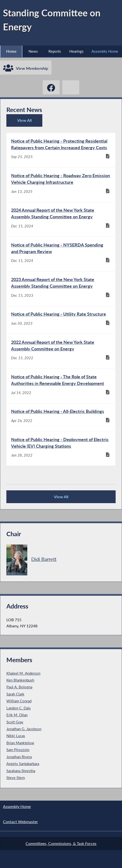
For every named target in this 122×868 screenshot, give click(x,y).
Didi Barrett (44, 559)
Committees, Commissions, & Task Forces (61, 843)
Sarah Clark (15, 694)
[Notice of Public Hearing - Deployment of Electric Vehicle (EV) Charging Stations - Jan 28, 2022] (61, 449)
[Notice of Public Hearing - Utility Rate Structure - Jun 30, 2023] (61, 320)
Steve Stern (16, 778)
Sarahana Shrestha (21, 771)
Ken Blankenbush (20, 680)
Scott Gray (15, 722)
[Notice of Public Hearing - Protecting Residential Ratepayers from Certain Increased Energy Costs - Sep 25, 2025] (61, 150)
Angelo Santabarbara (23, 764)
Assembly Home (105, 51)
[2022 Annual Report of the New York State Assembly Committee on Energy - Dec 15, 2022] (61, 351)
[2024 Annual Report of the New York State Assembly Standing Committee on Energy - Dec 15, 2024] (61, 219)
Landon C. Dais (19, 708)
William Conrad (19, 701)
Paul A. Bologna (19, 687)
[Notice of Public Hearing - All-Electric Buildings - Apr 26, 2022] (61, 417)
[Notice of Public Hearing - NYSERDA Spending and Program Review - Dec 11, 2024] (61, 254)
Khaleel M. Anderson (23, 673)
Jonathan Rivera (19, 757)
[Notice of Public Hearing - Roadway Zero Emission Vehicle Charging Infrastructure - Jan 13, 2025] (61, 185)
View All (21, 122)
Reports (55, 51)
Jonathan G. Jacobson (24, 729)
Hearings (76, 51)
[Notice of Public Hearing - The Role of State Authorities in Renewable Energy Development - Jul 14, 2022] (61, 386)
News (33, 51)
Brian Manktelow (20, 743)
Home (11, 51)
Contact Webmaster (20, 822)
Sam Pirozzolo (18, 750)
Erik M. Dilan (17, 715)
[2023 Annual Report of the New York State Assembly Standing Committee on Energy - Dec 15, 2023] (61, 289)
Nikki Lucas (16, 736)
